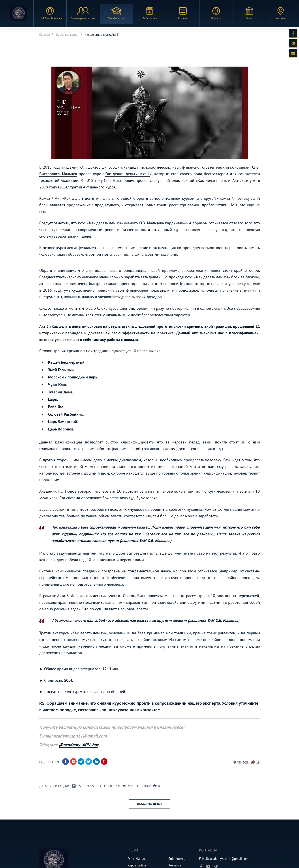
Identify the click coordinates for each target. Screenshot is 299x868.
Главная (45, 35)
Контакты (175, 865)
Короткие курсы (67, 35)
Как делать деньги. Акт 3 (102, 35)
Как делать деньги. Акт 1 (127, 174)
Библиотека (177, 859)
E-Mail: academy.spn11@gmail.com (224, 859)
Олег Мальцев (138, 859)
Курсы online (137, 865)
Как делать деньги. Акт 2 (220, 180)
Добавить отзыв (150, 804)
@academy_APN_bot (79, 745)
